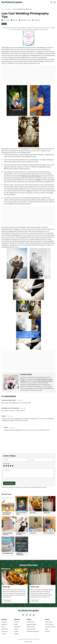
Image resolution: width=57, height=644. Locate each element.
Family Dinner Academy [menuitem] (33, 631)
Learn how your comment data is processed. (35, 487)
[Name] (15, 460)
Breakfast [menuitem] (4, 622)
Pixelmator (38, 180)
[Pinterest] (27, 615)
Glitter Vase (35, 587)
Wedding (9, 9)
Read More (7, 601)
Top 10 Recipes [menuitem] (49, 624)
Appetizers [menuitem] (4, 624)
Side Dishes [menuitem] (5, 631)
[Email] (42, 460)
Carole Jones (37, 20)
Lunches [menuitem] (4, 634)
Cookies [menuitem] (16, 631)
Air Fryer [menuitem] (17, 622)
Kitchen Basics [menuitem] (30, 622)
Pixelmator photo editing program (31, 176)
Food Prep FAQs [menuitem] (31, 629)
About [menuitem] (47, 629)
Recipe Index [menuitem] (49, 622)
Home (3, 9)
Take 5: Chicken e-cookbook (45, 381)
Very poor (4, 466)
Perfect (13, 466)
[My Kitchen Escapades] (12, 2)
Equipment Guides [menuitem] (32, 624)
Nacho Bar (7, 587)
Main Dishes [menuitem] (5, 629)
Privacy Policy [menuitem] (28, 642)
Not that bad (6, 466)
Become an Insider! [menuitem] (50, 627)
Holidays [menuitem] (17, 634)
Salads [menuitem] (16, 624)
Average (8, 466)
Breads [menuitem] (16, 629)
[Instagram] (30, 615)
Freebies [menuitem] (48, 631)
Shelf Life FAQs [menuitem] (31, 627)
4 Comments (7, 20)
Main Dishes (6, 570)
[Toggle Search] (52, 2)
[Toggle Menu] (55, 2)
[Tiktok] (34, 615)
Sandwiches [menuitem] (17, 627)
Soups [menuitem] (3, 627)
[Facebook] (23, 615)
